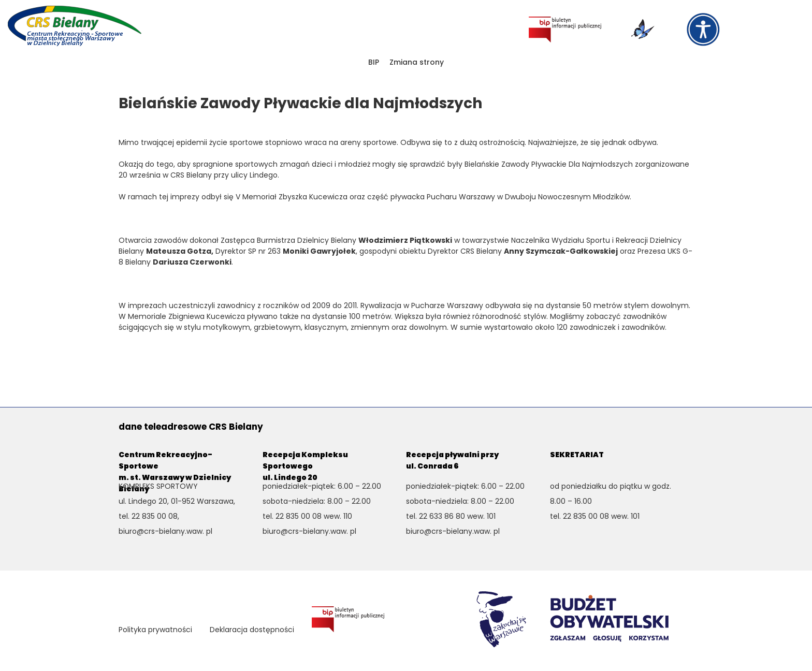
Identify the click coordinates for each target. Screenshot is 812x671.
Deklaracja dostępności (252, 630)
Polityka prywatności (155, 630)
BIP (374, 62)
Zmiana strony (417, 62)
